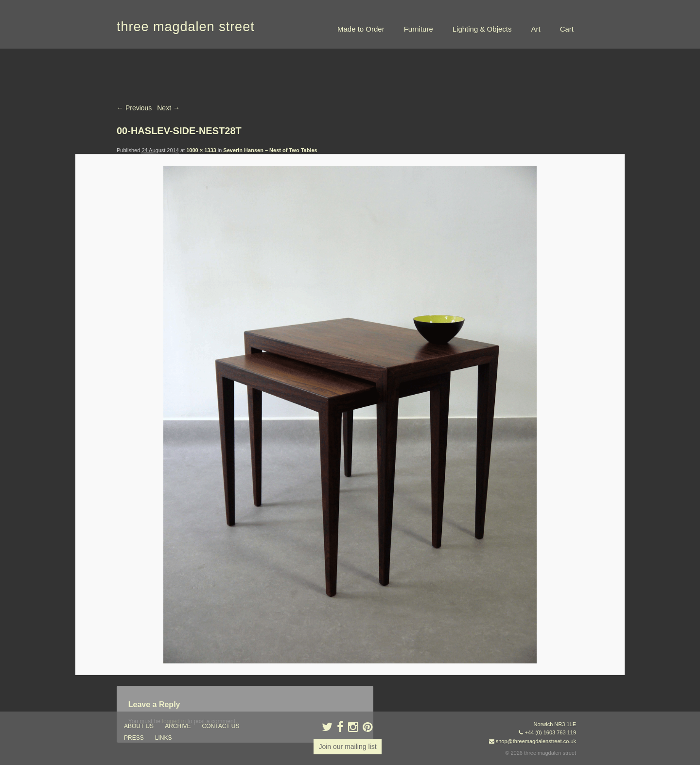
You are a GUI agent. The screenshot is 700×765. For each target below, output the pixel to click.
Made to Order (361, 29)
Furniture (419, 29)
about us (139, 726)
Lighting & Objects (482, 29)
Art (535, 29)
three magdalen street (186, 27)
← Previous (134, 108)
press (134, 738)
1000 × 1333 (201, 150)
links (164, 738)
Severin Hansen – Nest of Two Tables (270, 150)
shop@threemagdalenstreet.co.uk (536, 741)
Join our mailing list (347, 747)
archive (178, 726)
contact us (221, 726)
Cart (567, 29)
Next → (168, 108)
